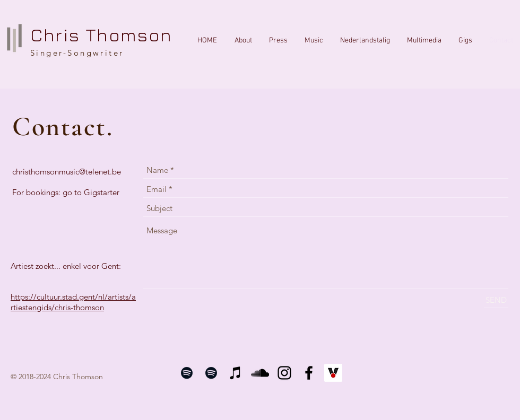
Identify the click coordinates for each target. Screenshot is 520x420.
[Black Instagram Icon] (284, 373)
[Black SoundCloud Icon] (260, 373)
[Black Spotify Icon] (187, 373)
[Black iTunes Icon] (236, 373)
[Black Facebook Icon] (309, 373)
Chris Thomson (101, 34)
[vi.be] (333, 373)
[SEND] (496, 300)
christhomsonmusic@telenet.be (67, 172)
